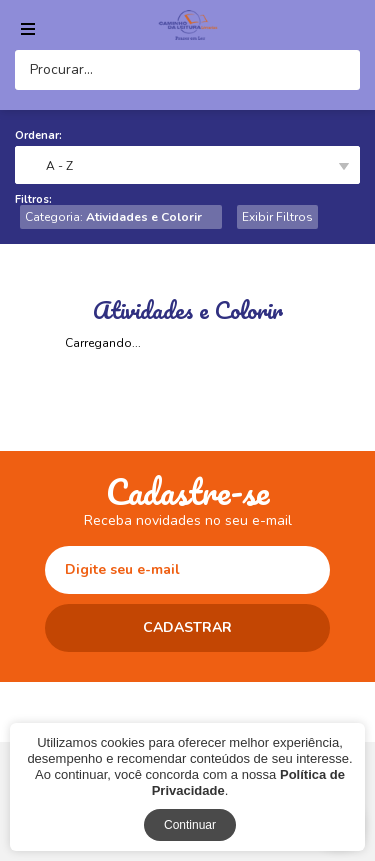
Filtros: (33, 199)
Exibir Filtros (277, 217)
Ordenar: (38, 135)
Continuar (190, 825)
